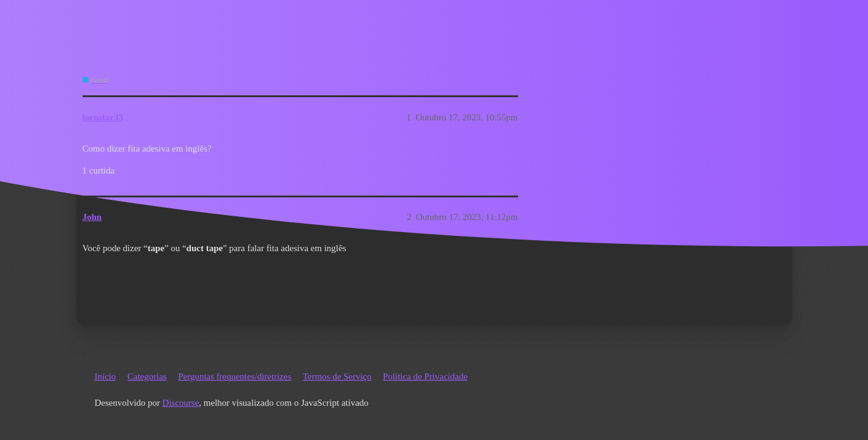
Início (106, 376)
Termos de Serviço (337, 376)
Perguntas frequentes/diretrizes (235, 376)
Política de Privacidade (425, 376)
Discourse (180, 403)
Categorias (147, 376)
